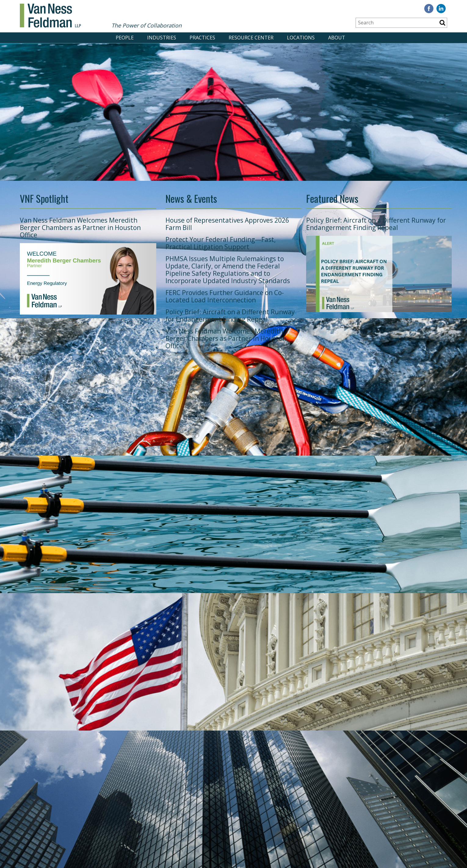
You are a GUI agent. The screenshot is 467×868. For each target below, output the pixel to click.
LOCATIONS (301, 38)
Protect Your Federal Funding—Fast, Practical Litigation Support (221, 243)
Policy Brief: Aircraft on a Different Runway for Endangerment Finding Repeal (230, 315)
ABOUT (337, 38)
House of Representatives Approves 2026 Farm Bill (227, 224)
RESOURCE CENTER (251, 38)
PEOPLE (125, 38)
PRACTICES (202, 38)
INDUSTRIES (162, 38)
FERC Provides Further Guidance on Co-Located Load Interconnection (225, 296)
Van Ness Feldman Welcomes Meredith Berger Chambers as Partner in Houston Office (80, 228)
